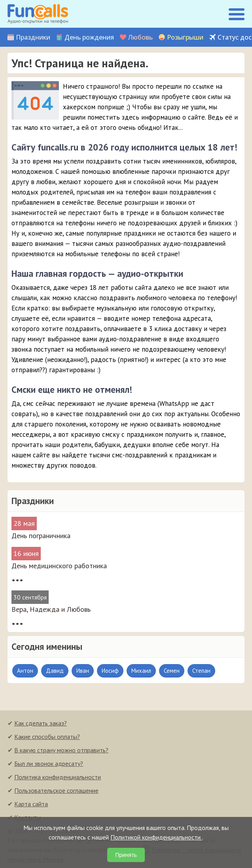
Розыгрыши (185, 37)
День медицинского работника (59, 566)
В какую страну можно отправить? (61, 750)
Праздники (33, 37)
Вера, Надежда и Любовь (51, 609)
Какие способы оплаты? (47, 737)
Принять (126, 855)
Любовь (140, 37)
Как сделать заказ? (41, 723)
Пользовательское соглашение (56, 790)
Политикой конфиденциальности (156, 837)
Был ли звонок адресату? (49, 763)
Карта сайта (31, 804)
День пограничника (41, 536)
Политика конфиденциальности (58, 777)
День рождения (89, 37)
